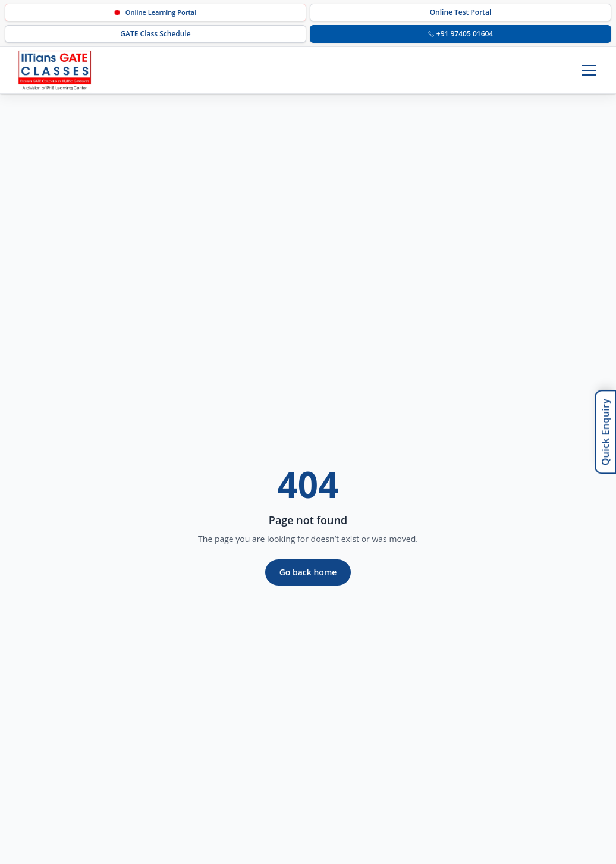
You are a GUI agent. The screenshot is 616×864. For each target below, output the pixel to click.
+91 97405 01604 (461, 34)
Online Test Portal (461, 12)
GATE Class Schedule (155, 34)
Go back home (308, 572)
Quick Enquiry (605, 432)
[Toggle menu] (589, 70)
